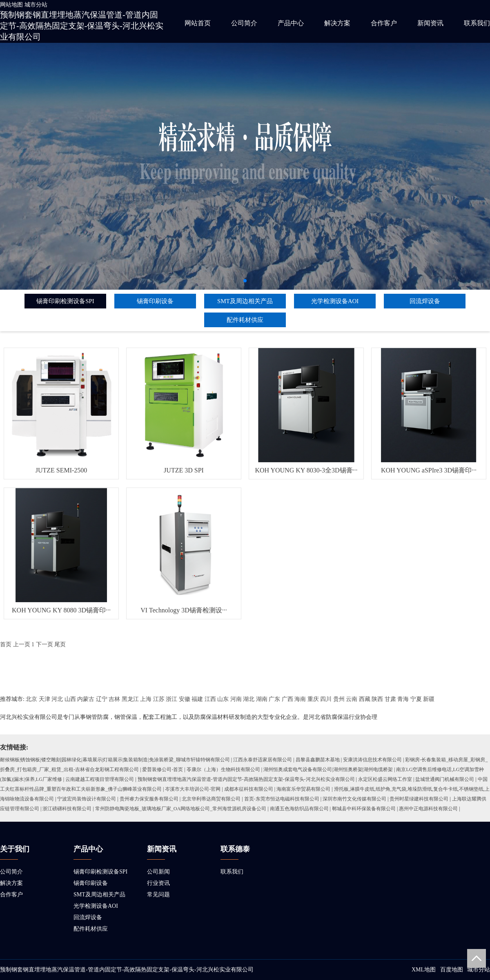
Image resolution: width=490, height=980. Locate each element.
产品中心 (291, 23)
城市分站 (36, 5)
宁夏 (416, 699)
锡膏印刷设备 (155, 301)
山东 (223, 699)
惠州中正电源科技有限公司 (428, 809)
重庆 (313, 699)
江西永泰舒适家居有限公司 (263, 760)
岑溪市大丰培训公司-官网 (193, 789)
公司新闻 (158, 872)
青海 (403, 699)
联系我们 (477, 23)
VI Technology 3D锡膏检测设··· (184, 610)
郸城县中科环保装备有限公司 (364, 809)
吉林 (114, 699)
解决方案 (337, 23)
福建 (197, 699)
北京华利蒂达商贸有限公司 (211, 799)
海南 (300, 699)
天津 (45, 699)
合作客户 (384, 23)
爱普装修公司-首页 (163, 769)
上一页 (22, 644)
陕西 (377, 699)
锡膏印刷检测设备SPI (65, 301)
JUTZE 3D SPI (184, 470)
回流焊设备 (425, 301)
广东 (274, 699)
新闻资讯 (430, 23)
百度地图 (452, 970)
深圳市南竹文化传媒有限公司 (354, 799)
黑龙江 (130, 699)
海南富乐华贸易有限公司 (303, 789)
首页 (6, 644)
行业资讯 (158, 883)
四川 (326, 699)
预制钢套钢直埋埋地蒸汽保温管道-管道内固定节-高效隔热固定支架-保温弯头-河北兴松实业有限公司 (82, 26)
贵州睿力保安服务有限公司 (149, 799)
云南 (352, 699)
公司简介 (244, 23)
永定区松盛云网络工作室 (385, 779)
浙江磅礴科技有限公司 (67, 809)
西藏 (365, 699)
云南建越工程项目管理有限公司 (100, 779)
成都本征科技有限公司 (249, 789)
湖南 (262, 699)
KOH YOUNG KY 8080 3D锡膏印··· (61, 610)
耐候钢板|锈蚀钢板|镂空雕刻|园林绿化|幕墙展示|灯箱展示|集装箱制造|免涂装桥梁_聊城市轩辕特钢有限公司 (115, 760)
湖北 (249, 699)
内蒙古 (86, 699)
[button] (245, 281)
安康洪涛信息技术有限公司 (372, 760)
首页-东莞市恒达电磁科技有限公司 (282, 799)
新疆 (429, 699)
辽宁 (102, 699)
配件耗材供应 (245, 320)
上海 (146, 699)
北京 (31, 699)
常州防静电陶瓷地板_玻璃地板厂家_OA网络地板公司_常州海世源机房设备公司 (181, 809)
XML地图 (424, 970)
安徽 (185, 699)
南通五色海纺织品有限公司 (299, 809)
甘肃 (390, 699)
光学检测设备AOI (335, 301)
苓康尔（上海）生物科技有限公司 (223, 769)
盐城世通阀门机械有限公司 (445, 779)
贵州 (339, 699)
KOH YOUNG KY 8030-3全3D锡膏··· (306, 470)
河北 (57, 699)
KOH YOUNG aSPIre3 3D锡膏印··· (429, 470)
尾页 (60, 644)
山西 (70, 699)
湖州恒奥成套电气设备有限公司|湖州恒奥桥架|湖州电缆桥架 (328, 769)
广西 (287, 699)
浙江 (171, 699)
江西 (210, 699)
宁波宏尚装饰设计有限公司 (87, 799)
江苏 (159, 699)
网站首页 (198, 23)
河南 (236, 699)
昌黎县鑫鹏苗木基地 (318, 760)
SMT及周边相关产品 (245, 301)
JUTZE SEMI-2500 (61, 470)
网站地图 (11, 5)
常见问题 (158, 895)
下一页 (45, 644)
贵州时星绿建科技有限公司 (419, 799)
